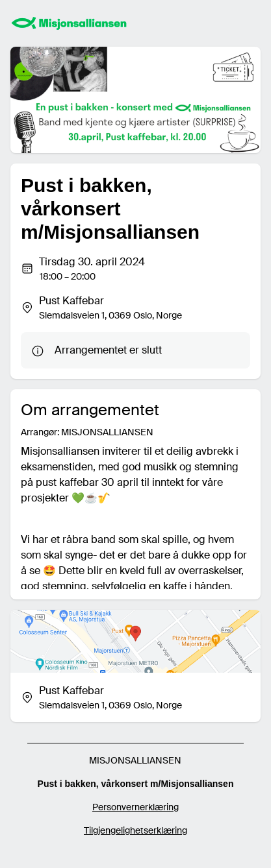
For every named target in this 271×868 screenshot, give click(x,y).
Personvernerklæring (135, 807)
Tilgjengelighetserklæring (135, 830)
